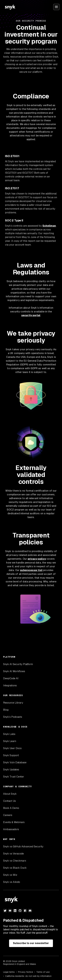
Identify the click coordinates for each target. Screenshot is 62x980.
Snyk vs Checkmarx (15, 861)
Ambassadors (11, 829)
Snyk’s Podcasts (13, 717)
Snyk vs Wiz (10, 875)
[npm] (25, 911)
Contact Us (9, 801)
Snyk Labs (9, 734)
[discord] (30, 911)
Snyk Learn (10, 741)
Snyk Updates (11, 770)
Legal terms (9, 972)
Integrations (10, 685)
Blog (6, 710)
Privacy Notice (26, 972)
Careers (8, 815)
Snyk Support (11, 755)
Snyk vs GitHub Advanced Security (23, 846)
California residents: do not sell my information (28, 976)
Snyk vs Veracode (13, 854)
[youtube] (10, 911)
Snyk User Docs (12, 748)
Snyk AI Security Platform (18, 664)
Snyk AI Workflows (14, 671)
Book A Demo (11, 808)
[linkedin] (15, 911)
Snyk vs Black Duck (15, 868)
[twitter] (5, 911)
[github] (20, 911)
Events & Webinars (14, 822)
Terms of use (43, 972)
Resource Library (13, 703)
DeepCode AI (11, 678)
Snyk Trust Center (14, 777)
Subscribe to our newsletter (31, 943)
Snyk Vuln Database (15, 762)
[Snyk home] (10, 7)
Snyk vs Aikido (12, 882)
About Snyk (10, 794)
